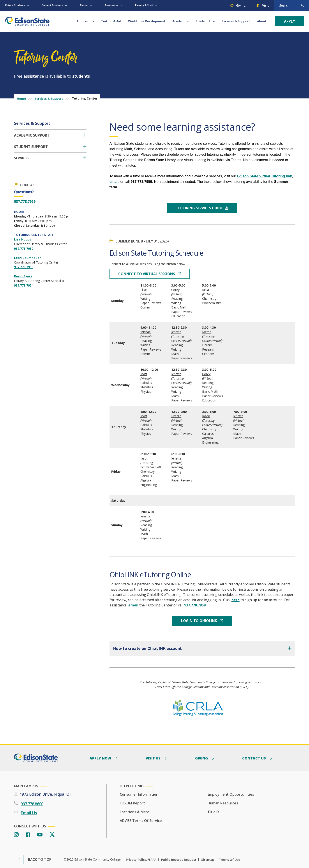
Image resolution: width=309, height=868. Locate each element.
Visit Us (154, 758)
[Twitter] (52, 835)
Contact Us (254, 758)
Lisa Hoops (23, 239)
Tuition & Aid (111, 21)
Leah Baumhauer (27, 258)
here (236, 600)
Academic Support (32, 135)
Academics (180, 21)
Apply (290, 21)
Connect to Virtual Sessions (147, 274)
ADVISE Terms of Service (141, 821)
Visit (265, 5)
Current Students (52, 5)
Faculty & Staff (144, 5)
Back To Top (40, 859)
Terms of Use (230, 860)
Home (21, 99)
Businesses (112, 5)
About (262, 21)
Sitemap (208, 860)
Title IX (213, 812)
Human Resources (223, 803)
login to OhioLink (200, 621)
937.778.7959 (25, 201)
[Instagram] (16, 835)
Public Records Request (179, 860)
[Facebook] (28, 835)
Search (284, 5)
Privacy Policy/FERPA (141, 860)
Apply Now (101, 758)
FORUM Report (132, 803)
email (134, 605)
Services (22, 158)
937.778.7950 (24, 249)
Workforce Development (147, 21)
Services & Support (236, 21)
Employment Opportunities (231, 794)
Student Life (205, 21)
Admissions (85, 21)
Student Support (31, 147)
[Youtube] (40, 835)
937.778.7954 (24, 285)
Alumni (84, 5)
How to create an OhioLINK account (147, 648)
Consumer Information (139, 794)
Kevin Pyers (23, 276)
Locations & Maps (135, 812)
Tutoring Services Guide (200, 208)
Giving (240, 5)
